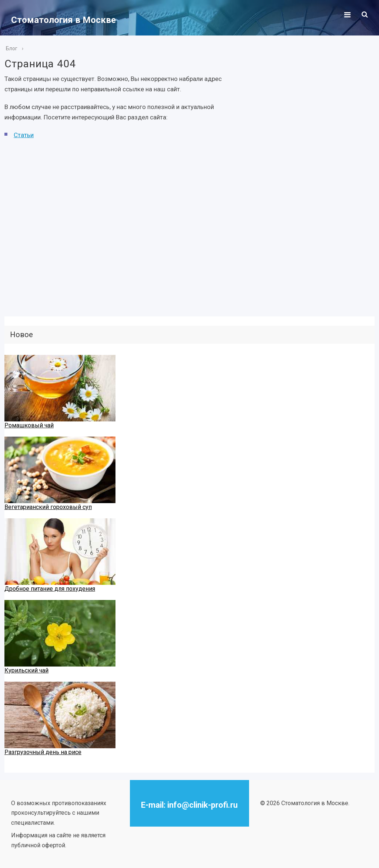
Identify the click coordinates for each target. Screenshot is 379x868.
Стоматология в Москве (63, 20)
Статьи (24, 135)
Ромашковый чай (29, 425)
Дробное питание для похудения (50, 589)
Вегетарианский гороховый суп (48, 507)
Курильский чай (26, 670)
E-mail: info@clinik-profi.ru (189, 805)
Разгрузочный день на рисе (43, 752)
